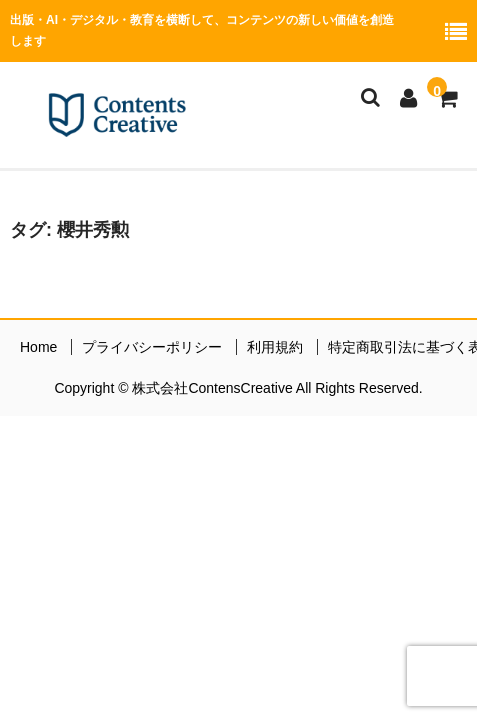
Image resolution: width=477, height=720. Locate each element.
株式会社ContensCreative (213, 388)
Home (38, 347)
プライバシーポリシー (152, 347)
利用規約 (275, 347)
